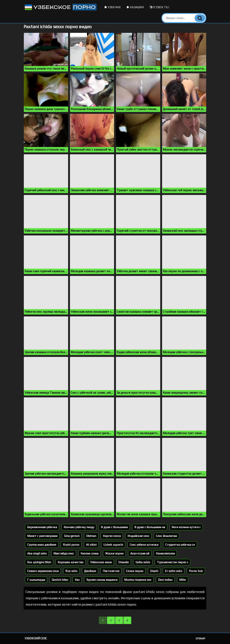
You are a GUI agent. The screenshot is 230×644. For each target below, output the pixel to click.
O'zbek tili (159, 7)
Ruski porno (71, 545)
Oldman (91, 536)
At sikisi (91, 545)
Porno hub (196, 571)
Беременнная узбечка (42, 527)
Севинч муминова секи (43, 571)
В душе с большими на (150, 527)
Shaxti (154, 571)
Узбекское (60, 7)
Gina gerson (72, 536)
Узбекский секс (36, 638)
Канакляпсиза (165, 553)
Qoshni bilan (60, 580)
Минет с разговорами (42, 536)
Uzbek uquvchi (113, 545)
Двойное (90, 571)
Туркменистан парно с (172, 562)
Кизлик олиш (90, 553)
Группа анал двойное (42, 545)
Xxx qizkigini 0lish (39, 562)
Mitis (183, 580)
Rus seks (71, 571)
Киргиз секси (112, 536)
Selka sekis (143, 562)
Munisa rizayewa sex (138, 580)
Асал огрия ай (140, 553)
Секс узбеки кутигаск (144, 545)
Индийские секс (138, 536)
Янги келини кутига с (186, 527)
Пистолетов (111, 571)
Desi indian (165, 580)
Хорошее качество (71, 562)
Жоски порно (114, 553)
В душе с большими (114, 527)
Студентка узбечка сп (180, 545)
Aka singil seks (37, 553)
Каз (77, 580)
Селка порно (135, 571)
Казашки (135, 7)
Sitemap (200, 638)
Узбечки (112, 7)
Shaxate (124, 562)
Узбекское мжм (101, 562)
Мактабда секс (64, 553)
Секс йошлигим (166, 536)
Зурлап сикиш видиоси (102, 580)
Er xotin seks (174, 571)
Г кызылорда (36, 580)
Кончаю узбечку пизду (79, 527)
